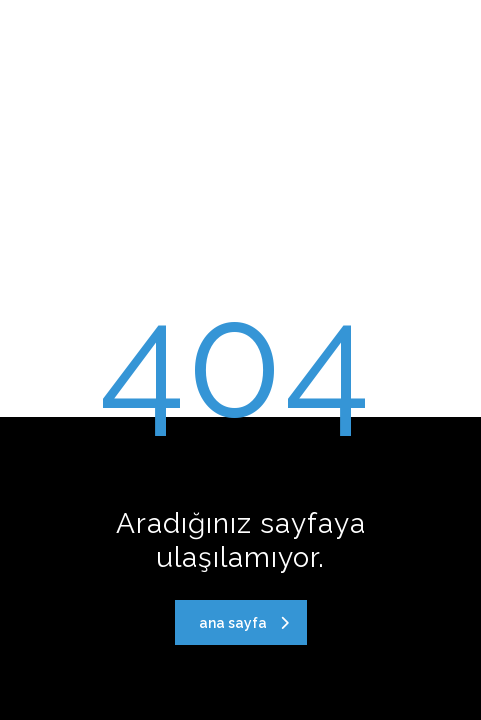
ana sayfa (244, 623)
